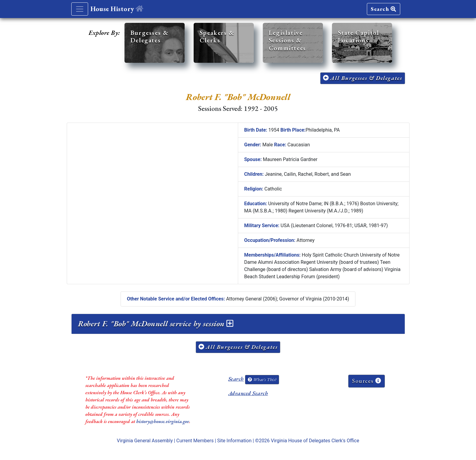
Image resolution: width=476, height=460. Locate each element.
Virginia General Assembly (145, 441)
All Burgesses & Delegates (363, 78)
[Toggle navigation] (80, 9)
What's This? (262, 379)
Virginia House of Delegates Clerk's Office (315, 441)
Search (383, 9)
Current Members (195, 441)
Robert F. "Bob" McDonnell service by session (156, 324)
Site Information (234, 441)
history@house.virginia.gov (163, 421)
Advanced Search (248, 393)
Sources (367, 381)
